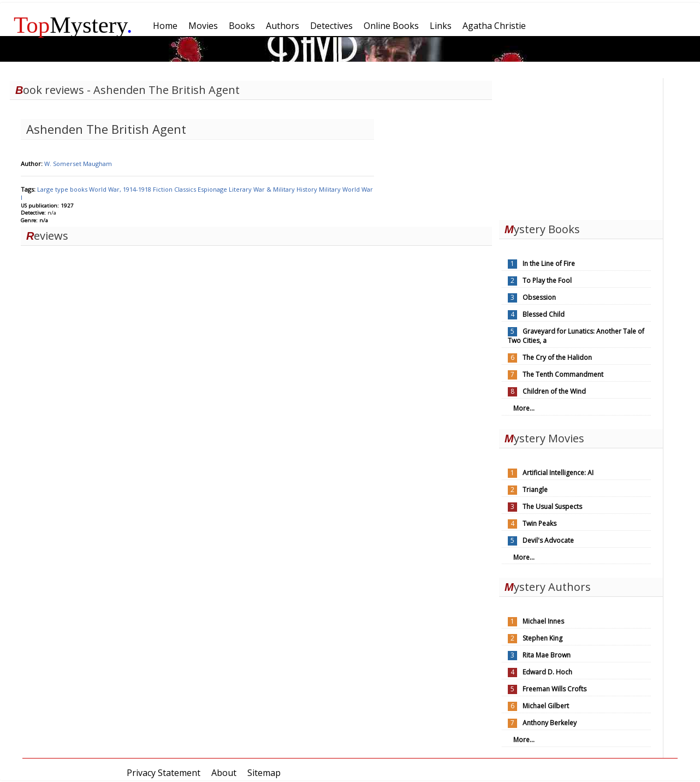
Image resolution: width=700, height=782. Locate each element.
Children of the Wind (554, 391)
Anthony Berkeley (550, 723)
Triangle (535, 490)
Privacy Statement (164, 773)
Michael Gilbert (546, 706)
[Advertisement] (581, 146)
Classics (186, 189)
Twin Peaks (539, 523)
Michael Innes (543, 621)
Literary (241, 189)
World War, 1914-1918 (121, 189)
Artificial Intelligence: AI (558, 473)
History (308, 189)
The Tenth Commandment (563, 374)
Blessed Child (544, 314)
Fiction (164, 189)
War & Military (275, 189)
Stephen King (542, 638)
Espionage (213, 189)
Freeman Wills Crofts (554, 689)
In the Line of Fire (549, 263)
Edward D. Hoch (547, 672)
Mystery (73, 25)
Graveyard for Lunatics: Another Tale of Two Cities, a (576, 336)
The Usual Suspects (552, 506)
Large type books (63, 189)
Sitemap (264, 773)
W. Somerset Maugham (78, 164)
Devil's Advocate (548, 540)
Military (331, 189)
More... (524, 408)
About (224, 773)
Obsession (539, 297)
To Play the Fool (547, 280)
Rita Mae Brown (547, 655)
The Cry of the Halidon (557, 357)
